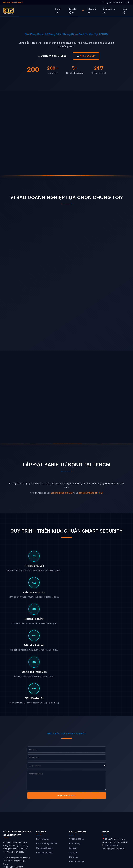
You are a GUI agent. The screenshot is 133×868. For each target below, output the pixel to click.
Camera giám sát (44, 769)
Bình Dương (75, 764)
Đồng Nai (74, 777)
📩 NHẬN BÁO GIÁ (86, 56)
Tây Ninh (73, 773)
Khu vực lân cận (77, 782)
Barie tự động (43, 760)
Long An (73, 769)
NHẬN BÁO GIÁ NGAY (66, 716)
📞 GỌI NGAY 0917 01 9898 (52, 56)
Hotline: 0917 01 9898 (13, 2)
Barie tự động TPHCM (62, 493)
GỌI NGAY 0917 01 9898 (115, 839)
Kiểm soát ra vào (44, 773)
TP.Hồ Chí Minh (77, 760)
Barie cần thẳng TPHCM (91, 493)
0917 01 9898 (111, 766)
